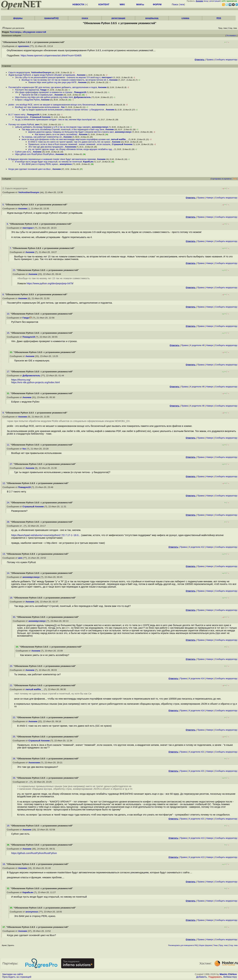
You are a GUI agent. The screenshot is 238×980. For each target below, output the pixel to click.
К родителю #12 (197, 547)
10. (9, 314)
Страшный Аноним (40, 117)
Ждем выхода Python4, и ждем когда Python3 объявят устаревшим (42, 75)
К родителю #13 (197, 838)
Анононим (70, 147)
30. (15, 617)
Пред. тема (223, 945)
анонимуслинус (100, 127)
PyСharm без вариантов (27, 90)
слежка (185, 18)
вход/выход (152, 18)
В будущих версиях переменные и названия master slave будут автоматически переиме (52, 159)
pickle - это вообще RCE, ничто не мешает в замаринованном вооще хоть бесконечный (52, 105)
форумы (18, 18)
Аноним (81, 75)
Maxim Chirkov (228, 974)
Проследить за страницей (17, 977)
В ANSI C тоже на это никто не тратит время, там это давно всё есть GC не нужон (69, 142)
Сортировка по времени (221, 179)
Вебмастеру (230, 977)
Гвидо (43, 90)
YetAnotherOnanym (41, 72)
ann (37, 124)
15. (9, 333)
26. (15, 759)
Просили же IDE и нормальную (37, 95)
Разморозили (22, 117)
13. (4, 554)
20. (12, 666)
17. (9, 372)
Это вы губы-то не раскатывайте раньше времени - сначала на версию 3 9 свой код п (58, 77)
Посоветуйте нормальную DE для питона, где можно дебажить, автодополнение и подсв (53, 87)
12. (4, 483)
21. (12, 685)
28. (9, 522)
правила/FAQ (51, 18)
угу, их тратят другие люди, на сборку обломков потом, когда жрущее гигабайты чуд (70, 149)
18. (12, 598)
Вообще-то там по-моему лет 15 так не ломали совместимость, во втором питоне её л (65, 80)
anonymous (66, 164)
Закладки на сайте (13, 974)
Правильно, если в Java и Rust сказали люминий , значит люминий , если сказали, (69, 144)
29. (15, 778)
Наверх (210, 198)
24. (9, 503)
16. (4, 864)
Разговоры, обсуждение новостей (28, 32)
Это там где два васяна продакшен (46, 147)
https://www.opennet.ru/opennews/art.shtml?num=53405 (51, 55)
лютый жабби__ (119, 139)
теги (182, 4)
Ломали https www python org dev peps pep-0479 (53, 82)
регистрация (215, 1)
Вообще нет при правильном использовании (38, 107)
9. (4, 413)
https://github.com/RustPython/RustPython (34, 853)
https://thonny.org (21, 380)
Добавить (202, 977)
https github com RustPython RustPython (35, 154)
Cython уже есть (23, 152)
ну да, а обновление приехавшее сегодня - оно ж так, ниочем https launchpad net (55, 120)
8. (4, 294)
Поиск (175, 4)
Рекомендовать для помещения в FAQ (183, 945)
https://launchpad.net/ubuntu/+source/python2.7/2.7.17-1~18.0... (46, 535)
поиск (85, 18)
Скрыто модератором (19, 72)
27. (12, 464)
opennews (23, 46)
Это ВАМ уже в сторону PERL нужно (40, 164)
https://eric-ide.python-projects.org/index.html (36, 382)
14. (9, 573)
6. (8, 224)
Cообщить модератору (226, 60)
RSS (219, 18)
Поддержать (215, 977)
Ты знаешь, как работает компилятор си (42, 137)
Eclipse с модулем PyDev (27, 100)
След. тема (233, 945)
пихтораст (107, 77)
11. (9, 445)
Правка (210, 60)
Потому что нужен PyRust (21, 124)
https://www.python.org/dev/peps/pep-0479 (50, 283)
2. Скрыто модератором (15, 188)
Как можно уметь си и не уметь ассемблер (56, 134)
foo (63, 107)
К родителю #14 (197, 678)
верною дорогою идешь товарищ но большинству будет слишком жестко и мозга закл (71, 132)
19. (9, 826)
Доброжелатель (82, 97)
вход (206, 1)
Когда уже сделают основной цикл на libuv (30, 169)
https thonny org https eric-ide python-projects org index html (44, 97)
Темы (215, 945)
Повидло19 (80, 92)
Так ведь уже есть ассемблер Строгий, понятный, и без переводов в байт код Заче (63, 129)
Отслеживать (231, 36)
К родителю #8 (197, 345)
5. (4, 205)
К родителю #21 (197, 752)
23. (15, 270)
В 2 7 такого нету (17, 115)
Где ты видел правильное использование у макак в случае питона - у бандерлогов (63, 110)
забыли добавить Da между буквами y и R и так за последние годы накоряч (53, 127)
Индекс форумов (206, 945)
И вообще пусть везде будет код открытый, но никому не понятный (48, 162)
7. (11, 248)
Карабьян (88, 162)
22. (15, 717)
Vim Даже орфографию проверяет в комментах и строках (44, 92)
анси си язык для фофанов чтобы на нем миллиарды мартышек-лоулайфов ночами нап (66, 139)
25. (15, 737)
